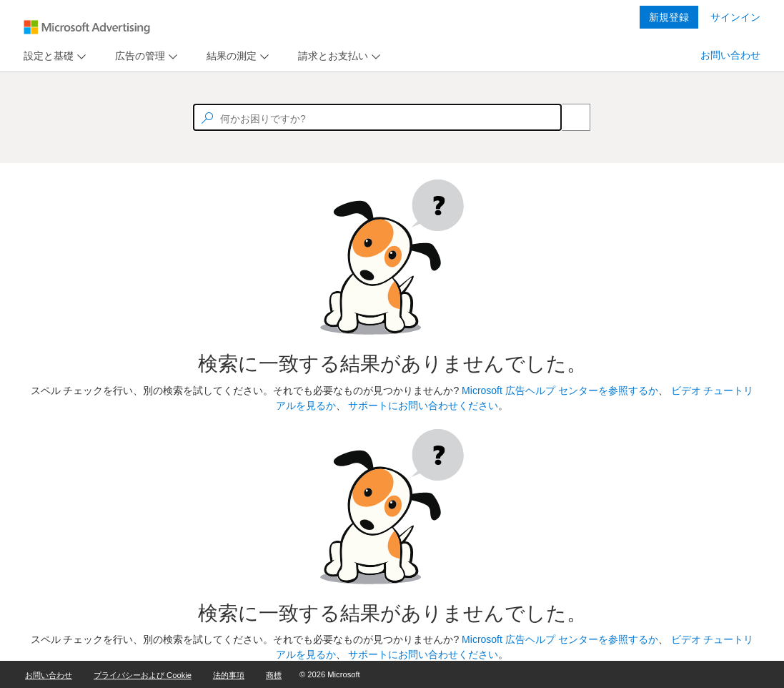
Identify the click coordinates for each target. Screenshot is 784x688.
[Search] (568, 117)
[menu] (53, 56)
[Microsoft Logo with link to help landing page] (87, 27)
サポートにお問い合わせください (423, 406)
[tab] (46, 56)
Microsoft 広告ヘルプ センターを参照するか (560, 390)
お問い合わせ (730, 55)
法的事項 (229, 675)
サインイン (735, 17)
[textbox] (377, 117)
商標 (274, 675)
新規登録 (669, 17)
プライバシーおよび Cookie (143, 675)
